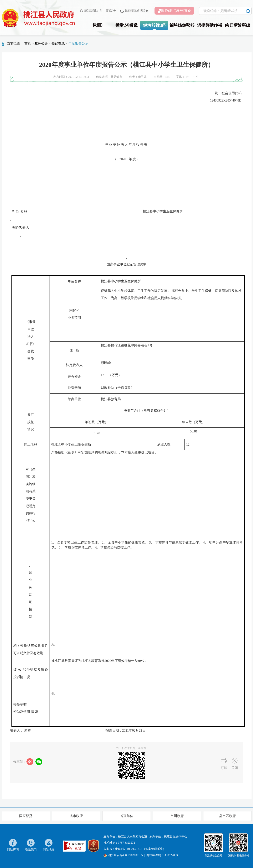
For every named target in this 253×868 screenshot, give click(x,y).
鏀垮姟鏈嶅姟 (182, 25)
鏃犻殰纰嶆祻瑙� (134, 11)
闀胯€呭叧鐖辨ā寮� (174, 11)
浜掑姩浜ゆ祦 (210, 25)
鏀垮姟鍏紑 (154, 25)
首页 (28, 43)
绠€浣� (111, 11)
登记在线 (58, 43)
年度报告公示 (78, 43)
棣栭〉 (99, 25)
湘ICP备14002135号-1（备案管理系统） (140, 849)
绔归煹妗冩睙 (238, 25)
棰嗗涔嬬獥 (126, 25)
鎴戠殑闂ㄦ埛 (91, 11)
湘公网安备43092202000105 (123, 855)
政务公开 (41, 43)
